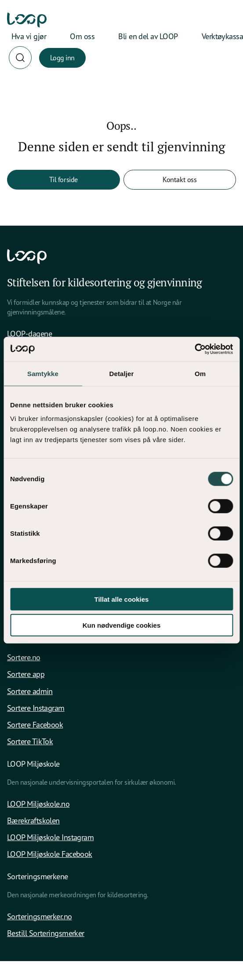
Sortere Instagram (36, 708)
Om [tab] (200, 373)
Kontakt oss (180, 179)
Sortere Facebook (35, 724)
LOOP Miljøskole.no (38, 804)
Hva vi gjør (29, 36)
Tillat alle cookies (122, 599)
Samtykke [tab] (43, 373)
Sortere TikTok (30, 741)
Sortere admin (30, 691)
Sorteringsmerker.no (40, 916)
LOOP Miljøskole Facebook (50, 854)
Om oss (82, 36)
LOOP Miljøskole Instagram (50, 837)
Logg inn (62, 58)
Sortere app (26, 674)
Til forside (63, 179)
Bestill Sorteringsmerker (46, 933)
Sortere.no (24, 657)
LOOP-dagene (29, 333)
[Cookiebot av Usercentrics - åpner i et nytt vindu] (194, 349)
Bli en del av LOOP (148, 36)
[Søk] (20, 58)
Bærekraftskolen (33, 820)
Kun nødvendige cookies (122, 625)
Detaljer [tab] (122, 373)
